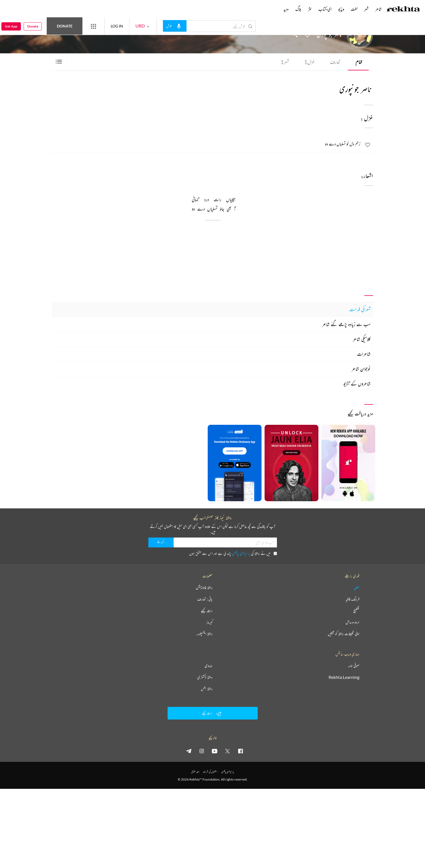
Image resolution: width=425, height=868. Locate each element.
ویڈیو (341, 9)
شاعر (378, 9)
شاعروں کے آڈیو (357, 384)
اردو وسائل (352, 622)
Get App (11, 26)
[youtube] (215, 751)
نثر (310, 9)
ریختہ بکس (207, 689)
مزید (286, 9)
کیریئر (209, 622)
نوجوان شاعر (361, 369)
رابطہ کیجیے (207, 611)
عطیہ (357, 588)
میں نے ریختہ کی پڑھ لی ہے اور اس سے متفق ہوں (233, 553)
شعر (285, 62)
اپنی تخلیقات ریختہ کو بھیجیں (344, 634)
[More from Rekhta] (93, 26)
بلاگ (298, 9)
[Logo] (403, 10)
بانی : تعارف (205, 599)
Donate (65, 26)
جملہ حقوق (195, 772)
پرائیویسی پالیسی (241, 553)
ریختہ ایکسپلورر (205, 634)
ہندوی (209, 666)
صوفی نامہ (354, 666)
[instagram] (202, 751)
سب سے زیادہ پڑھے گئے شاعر (346, 324)
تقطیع (356, 611)
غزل (309, 62)
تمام (359, 62)
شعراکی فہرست (360, 309)
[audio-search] (175, 26)
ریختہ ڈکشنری (205, 677)
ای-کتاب (325, 9)
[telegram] (189, 751)
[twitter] (227, 751)
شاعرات (364, 354)
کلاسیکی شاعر (362, 339)
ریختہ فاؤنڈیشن (204, 588)
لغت (354, 9)
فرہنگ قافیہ (352, 599)
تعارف (335, 62)
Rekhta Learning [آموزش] (344, 677)
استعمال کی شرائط (210, 772)
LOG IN (117, 26)
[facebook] (240, 751)
